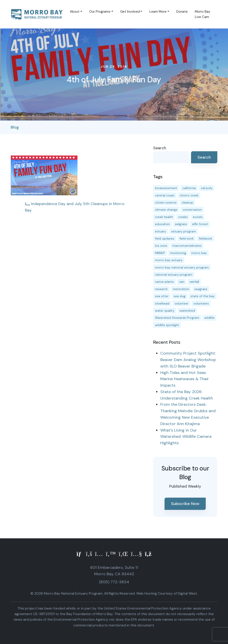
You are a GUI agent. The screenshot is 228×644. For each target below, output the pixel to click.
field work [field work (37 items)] (187, 238)
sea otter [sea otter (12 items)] (162, 296)
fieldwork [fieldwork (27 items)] (206, 238)
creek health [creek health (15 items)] (164, 217)
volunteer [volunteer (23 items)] (181, 303)
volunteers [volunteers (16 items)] (201, 303)
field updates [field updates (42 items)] (165, 238)
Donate (182, 12)
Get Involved (130, 12)
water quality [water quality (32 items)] (165, 311)
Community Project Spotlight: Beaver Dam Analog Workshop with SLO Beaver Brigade (188, 360)
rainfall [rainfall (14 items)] (194, 282)
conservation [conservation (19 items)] (192, 210)
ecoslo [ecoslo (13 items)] (198, 217)
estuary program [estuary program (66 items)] (184, 231)
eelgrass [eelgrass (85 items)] (181, 224)
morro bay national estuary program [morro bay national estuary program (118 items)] (182, 267)
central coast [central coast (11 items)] (165, 195)
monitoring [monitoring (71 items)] (178, 253)
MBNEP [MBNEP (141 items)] (160, 253)
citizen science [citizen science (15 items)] (166, 202)
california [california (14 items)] (189, 188)
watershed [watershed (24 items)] (187, 311)
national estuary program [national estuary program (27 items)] (174, 275)
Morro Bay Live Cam (203, 14)
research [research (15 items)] (161, 289)
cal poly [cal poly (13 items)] (207, 188)
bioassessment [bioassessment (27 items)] (166, 188)
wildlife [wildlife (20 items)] (209, 318)
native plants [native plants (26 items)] (164, 282)
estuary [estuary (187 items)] (161, 231)
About (75, 12)
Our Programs (100, 12)
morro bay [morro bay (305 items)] (199, 253)
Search (160, 148)
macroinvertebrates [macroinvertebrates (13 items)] (187, 246)
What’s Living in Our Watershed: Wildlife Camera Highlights (186, 437)
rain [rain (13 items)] (182, 282)
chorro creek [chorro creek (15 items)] (189, 195)
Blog (15, 127)
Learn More (158, 12)
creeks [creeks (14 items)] (183, 217)
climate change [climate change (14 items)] (166, 210)
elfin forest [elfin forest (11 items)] (200, 224)
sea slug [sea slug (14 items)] (180, 296)
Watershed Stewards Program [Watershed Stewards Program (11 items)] (177, 318)
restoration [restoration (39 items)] (181, 289)
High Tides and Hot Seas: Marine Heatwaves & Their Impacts (185, 379)
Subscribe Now (185, 504)
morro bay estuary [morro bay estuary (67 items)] (169, 260)
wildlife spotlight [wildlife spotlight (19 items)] (167, 325)
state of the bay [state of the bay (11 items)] (203, 296)
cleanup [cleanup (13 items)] (187, 202)
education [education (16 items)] (162, 224)
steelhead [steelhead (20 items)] (162, 303)
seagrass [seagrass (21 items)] (201, 289)
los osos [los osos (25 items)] (161, 246)
